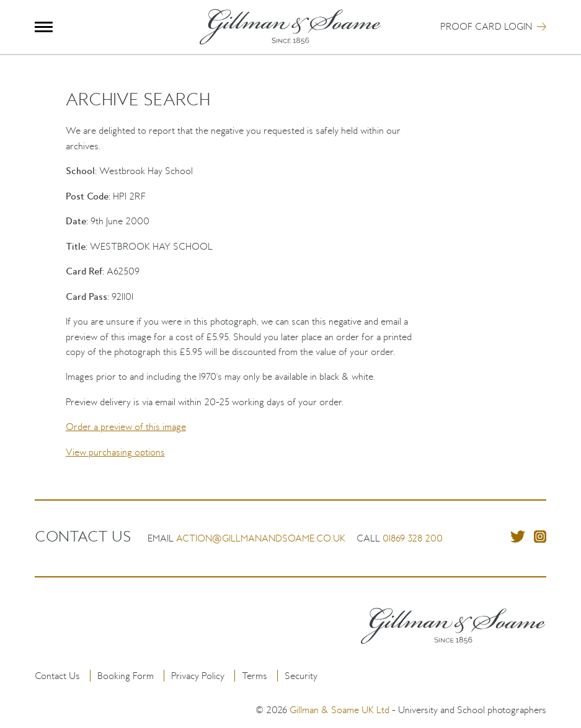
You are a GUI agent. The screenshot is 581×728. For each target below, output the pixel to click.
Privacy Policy (198, 676)
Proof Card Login (486, 26)
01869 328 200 (413, 538)
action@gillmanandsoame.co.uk (261, 538)
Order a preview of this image (126, 427)
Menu (44, 27)
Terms (255, 676)
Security (301, 676)
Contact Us (57, 676)
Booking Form (126, 676)
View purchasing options (115, 452)
